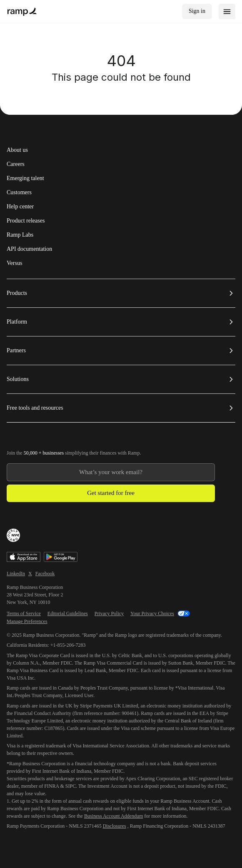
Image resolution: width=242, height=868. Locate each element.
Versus (14, 263)
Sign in (197, 11)
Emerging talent (25, 178)
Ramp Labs (20, 235)
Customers (19, 193)
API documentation (29, 249)
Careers (16, 164)
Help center (20, 207)
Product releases (26, 221)
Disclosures (115, 826)
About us (17, 150)
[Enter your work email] (111, 472)
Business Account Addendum (114, 816)
